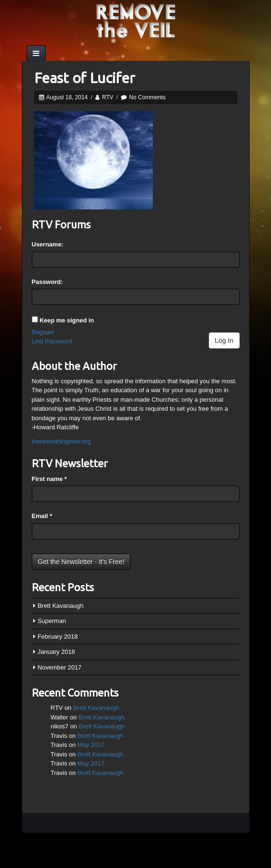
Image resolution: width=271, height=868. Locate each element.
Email (42, 516)
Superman (52, 621)
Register (43, 332)
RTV (108, 97)
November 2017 (60, 667)
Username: (48, 244)
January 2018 (56, 652)
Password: (47, 282)
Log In (224, 340)
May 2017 (91, 745)
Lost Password (52, 341)
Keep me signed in (67, 320)
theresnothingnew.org (61, 441)
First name (49, 479)
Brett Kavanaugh (61, 606)
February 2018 (58, 637)
